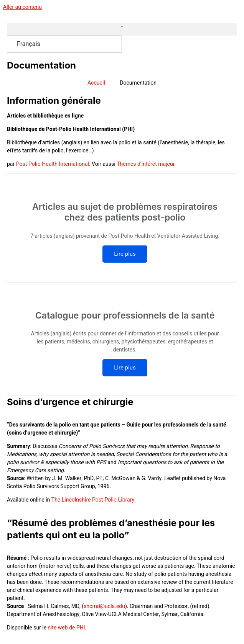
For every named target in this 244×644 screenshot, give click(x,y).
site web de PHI (67, 628)
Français (29, 44)
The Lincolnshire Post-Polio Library (93, 500)
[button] (122, 29)
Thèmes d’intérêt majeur (145, 164)
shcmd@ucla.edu (104, 606)
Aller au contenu (22, 7)
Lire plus (125, 254)
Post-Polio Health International (53, 164)
